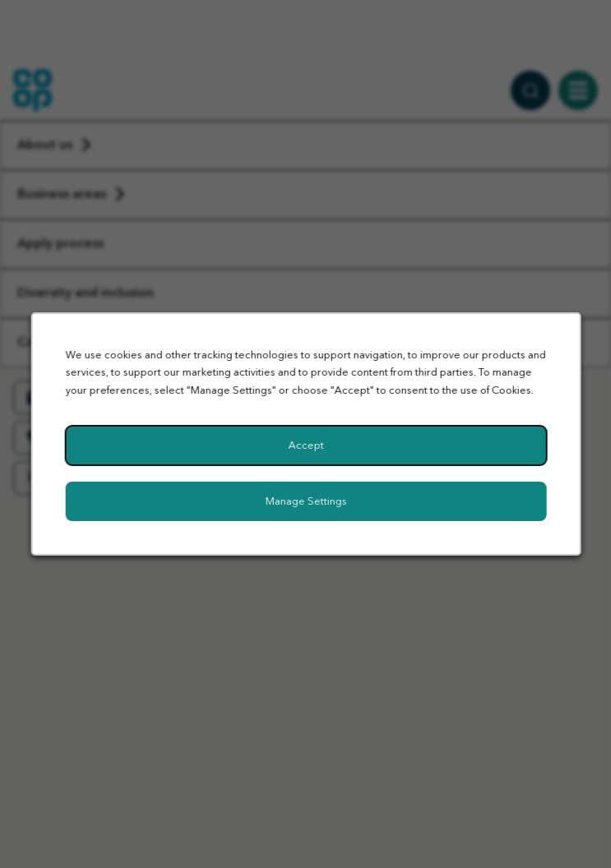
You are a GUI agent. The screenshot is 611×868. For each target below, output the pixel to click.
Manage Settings (305, 501)
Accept (305, 445)
